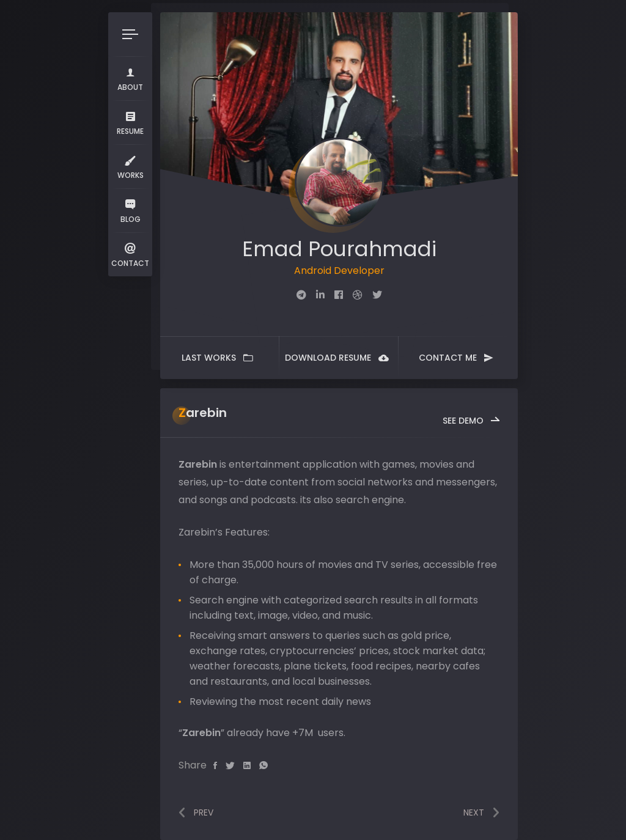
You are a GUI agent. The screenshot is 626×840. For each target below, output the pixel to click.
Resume (130, 122)
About (130, 78)
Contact (130, 254)
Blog (130, 210)
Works (131, 166)
